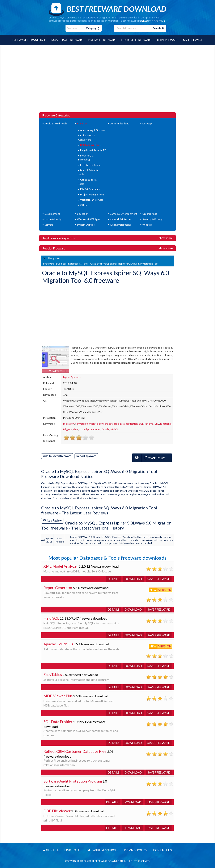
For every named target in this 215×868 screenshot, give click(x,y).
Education (83, 214)
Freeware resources (102, 850)
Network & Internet (121, 219)
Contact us (163, 850)
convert (103, 424)
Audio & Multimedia (56, 123)
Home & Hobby (53, 219)
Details (112, 579)
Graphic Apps (150, 214)
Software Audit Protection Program (73, 781)
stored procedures (90, 429)
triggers (68, 429)
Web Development (120, 224)
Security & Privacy (152, 219)
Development (52, 214)
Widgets (147, 224)
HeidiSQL (51, 618)
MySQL (115, 429)
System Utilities (86, 224)
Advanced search (151, 21)
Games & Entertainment (123, 214)
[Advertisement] (108, 81)
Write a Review (52, 520)
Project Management (92, 194)
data (122, 424)
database (114, 424)
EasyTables (53, 674)
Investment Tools (90, 165)
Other (84, 205)
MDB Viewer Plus (58, 696)
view (76, 429)
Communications (119, 123)
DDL (157, 424)
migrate (93, 424)
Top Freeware (168, 40)
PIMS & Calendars (90, 189)
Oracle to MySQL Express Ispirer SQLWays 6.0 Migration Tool (124, 264)
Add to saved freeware (57, 456)
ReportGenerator (58, 587)
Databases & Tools (90, 145)
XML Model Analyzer (61, 566)
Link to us (72, 850)
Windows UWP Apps (88, 219)
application (132, 424)
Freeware (49, 264)
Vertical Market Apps (92, 200)
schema (149, 424)
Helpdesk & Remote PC (93, 150)
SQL (141, 424)
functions (166, 424)
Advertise (50, 850)
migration (69, 424)
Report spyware (86, 456)
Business (82, 123)
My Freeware (194, 40)
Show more (166, 238)
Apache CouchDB (58, 644)
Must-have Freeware (67, 40)
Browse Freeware (103, 40)
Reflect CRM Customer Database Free (75, 751)
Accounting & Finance (92, 130)
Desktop (147, 123)
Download (149, 458)
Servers (49, 224)
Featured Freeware (137, 40)
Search (157, 28)
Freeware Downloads (28, 40)
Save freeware (158, 579)
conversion (82, 424)
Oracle (106, 429)
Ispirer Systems (72, 377)
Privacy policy (136, 850)
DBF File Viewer (57, 811)
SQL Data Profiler (58, 721)
